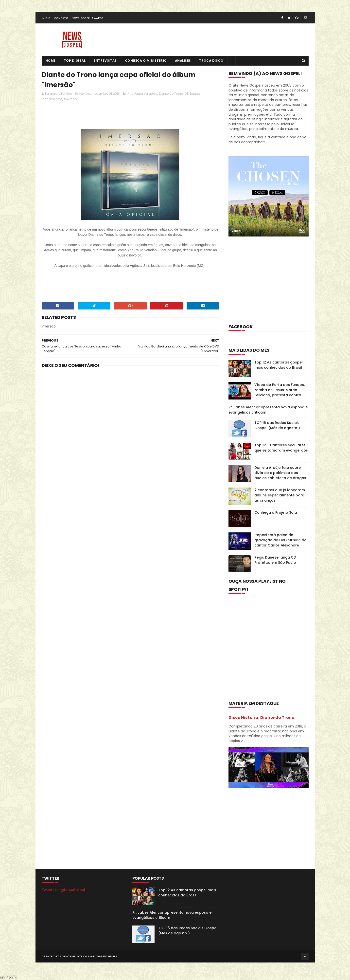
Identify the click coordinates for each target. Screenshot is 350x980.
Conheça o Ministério (146, 61)
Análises (183, 61)
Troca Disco (211, 61)
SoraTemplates (72, 956)
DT (186, 94)
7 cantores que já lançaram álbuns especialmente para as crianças (280, 495)
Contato (61, 18)
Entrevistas (105, 61)
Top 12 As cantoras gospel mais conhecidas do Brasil (279, 365)
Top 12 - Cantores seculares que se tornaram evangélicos (281, 448)
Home (51, 61)
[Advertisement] (131, 116)
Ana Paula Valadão (142, 94)
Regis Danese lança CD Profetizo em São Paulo (275, 560)
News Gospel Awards (88, 18)
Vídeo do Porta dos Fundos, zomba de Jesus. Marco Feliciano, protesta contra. (280, 390)
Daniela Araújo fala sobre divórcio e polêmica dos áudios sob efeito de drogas (280, 473)
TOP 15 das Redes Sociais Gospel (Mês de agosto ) (277, 425)
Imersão (70, 99)
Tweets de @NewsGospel (63, 890)
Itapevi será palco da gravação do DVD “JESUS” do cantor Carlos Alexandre (280, 540)
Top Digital (75, 61)
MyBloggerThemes (103, 956)
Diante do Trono (171, 94)
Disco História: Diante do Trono (261, 717)
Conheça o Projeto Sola (276, 512)
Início (46, 18)
